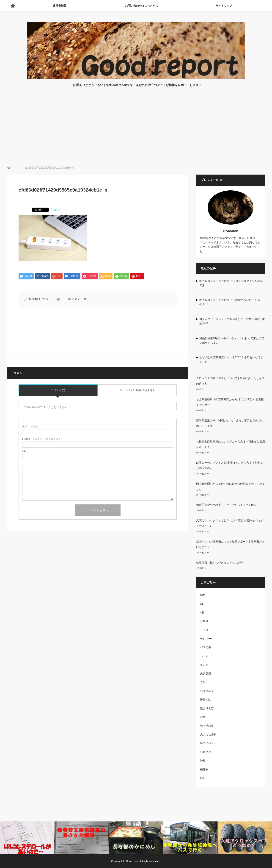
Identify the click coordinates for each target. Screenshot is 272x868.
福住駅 (204, 769)
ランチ (204, 665)
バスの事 (206, 647)
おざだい (44, 299)
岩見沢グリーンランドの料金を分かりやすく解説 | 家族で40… (232, 321)
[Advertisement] (136, 131)
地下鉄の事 (207, 726)
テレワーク (207, 639)
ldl (201, 604)
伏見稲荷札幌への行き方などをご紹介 (220, 563)
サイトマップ (224, 6)
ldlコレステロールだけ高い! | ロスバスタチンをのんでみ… (231, 283)
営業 (203, 717)
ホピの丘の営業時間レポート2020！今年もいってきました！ (231, 360)
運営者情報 (60, 6)
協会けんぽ (207, 708)
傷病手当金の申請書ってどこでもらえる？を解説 (226, 505)
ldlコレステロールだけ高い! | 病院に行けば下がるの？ (230, 302)
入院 (203, 682)
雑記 (203, 778)
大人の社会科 (208, 734)
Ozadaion (231, 231)
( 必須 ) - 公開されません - (42, 439)
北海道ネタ (207, 691)
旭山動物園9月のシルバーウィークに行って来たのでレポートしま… (232, 341)
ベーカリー (207, 656)
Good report (133, 861)
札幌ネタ (206, 752)
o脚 (202, 612)
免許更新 (206, 673)
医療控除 (206, 700)
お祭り (204, 621)
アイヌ (204, 630)
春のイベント (208, 743)
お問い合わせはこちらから (142, 6)
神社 (203, 761)
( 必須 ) (30, 427)
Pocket (55, 210)
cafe (203, 595)
